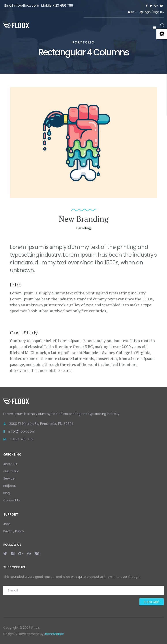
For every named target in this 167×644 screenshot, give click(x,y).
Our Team (11, 471)
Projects (9, 486)
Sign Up (159, 12)
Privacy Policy (14, 531)
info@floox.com (22, 431)
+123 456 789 (63, 6)
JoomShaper (54, 634)
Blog (7, 493)
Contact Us (12, 500)
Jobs (7, 524)
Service (9, 478)
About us (10, 464)
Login (146, 12)
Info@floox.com (26, 6)
